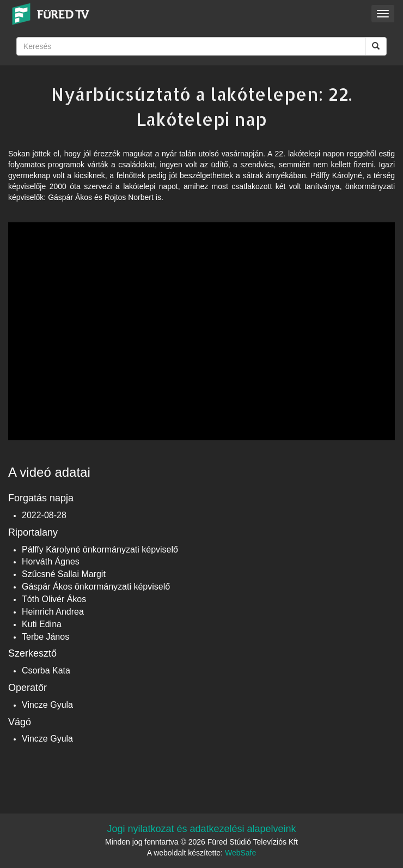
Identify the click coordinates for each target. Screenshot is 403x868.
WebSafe (240, 853)
